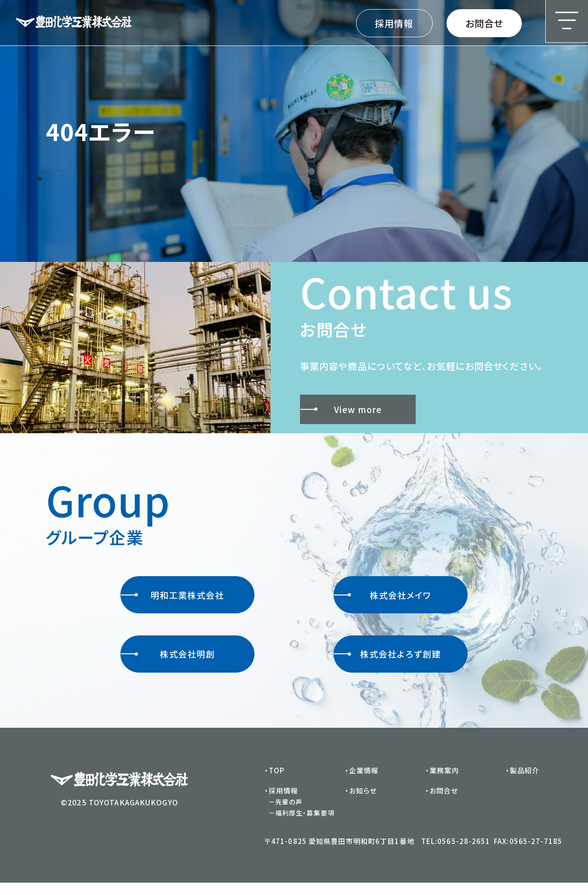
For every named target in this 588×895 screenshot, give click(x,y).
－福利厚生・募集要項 (301, 825)
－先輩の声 (286, 814)
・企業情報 (362, 783)
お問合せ (484, 23)
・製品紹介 (523, 783)
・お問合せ (442, 803)
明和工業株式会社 (172, 600)
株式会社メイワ (382, 600)
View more (343, 411)
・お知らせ (361, 803)
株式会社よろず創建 (387, 664)
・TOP (274, 783)
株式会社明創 (168, 664)
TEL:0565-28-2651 (456, 853)
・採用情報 (282, 803)
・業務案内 (442, 783)
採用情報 (394, 23)
